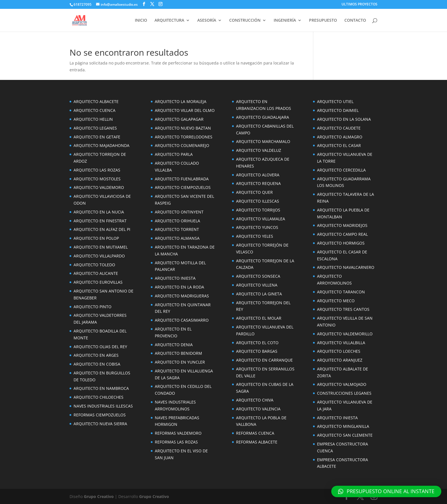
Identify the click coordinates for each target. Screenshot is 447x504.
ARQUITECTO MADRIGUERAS (182, 296)
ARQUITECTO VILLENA (257, 285)
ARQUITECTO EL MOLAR (259, 318)
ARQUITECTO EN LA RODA (179, 287)
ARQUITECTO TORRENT (177, 229)
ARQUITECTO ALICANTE (96, 273)
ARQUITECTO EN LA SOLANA (344, 119)
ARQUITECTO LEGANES (95, 128)
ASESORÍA (207, 21)
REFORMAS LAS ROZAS (176, 442)
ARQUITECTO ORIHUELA (177, 221)
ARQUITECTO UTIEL (335, 101)
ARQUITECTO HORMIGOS (341, 243)
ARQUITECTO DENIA (174, 345)
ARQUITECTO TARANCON (341, 292)
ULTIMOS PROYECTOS (359, 5)
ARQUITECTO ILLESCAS (258, 201)
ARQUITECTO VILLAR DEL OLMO (185, 110)
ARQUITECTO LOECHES (339, 351)
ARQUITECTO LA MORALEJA (181, 101)
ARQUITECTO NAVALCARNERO (346, 267)
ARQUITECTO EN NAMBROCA (101, 388)
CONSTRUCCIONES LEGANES (344, 393)
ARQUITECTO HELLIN (93, 119)
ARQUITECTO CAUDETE (339, 128)
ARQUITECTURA (169, 21)
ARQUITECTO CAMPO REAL (342, 234)
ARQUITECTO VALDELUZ (259, 150)
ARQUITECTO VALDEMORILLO (345, 334)
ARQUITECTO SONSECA (258, 276)
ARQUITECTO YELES (255, 236)
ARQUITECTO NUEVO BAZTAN (183, 128)
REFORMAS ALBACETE (257, 442)
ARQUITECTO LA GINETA (259, 294)
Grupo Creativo (99, 496)
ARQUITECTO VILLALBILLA (341, 343)
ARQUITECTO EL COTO (257, 343)
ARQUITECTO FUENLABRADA (182, 179)
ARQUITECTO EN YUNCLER (180, 362)
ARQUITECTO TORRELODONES (184, 137)
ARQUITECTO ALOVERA (258, 175)
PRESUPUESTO (323, 21)
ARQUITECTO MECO (336, 301)
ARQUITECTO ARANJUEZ (340, 360)
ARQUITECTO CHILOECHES (98, 397)
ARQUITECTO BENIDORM (178, 353)
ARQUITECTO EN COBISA (97, 364)
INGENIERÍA (285, 21)
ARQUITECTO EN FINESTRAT (100, 221)
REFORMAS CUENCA (255, 433)
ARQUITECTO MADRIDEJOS (342, 225)
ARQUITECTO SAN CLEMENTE (345, 435)
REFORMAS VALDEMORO (178, 433)
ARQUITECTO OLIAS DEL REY (100, 347)
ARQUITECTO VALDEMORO (99, 187)
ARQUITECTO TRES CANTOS (343, 309)
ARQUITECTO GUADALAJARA (263, 117)
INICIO (141, 21)
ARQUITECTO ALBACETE (96, 101)
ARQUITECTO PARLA (174, 154)
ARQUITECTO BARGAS (257, 351)
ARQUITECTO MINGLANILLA (343, 426)
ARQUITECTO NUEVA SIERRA (100, 424)
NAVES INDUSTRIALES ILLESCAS (103, 406)
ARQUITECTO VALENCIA (258, 409)
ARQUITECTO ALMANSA (177, 238)
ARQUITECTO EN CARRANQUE (264, 360)
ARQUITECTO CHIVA (255, 400)
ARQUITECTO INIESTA (175, 278)
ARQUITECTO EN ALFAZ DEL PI (102, 229)
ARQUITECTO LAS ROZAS (97, 170)
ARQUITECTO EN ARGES (96, 355)
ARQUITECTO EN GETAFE (97, 137)
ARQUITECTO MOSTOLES (97, 179)
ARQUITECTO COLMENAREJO (182, 145)
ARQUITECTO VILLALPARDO (99, 256)
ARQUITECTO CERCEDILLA (341, 170)
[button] (386, 491)
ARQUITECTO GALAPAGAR (179, 119)
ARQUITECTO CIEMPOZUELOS (183, 187)
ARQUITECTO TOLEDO (94, 265)
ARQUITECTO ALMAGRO (340, 137)
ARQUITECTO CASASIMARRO (182, 320)
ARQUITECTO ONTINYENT (179, 212)
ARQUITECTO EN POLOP (96, 238)
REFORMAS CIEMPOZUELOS (100, 415)
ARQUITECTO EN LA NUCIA (99, 212)
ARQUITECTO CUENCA (95, 110)
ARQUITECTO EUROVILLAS (98, 282)
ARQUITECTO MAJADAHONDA (101, 145)
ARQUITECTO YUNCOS (257, 227)
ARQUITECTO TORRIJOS (258, 210)
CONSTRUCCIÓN (245, 21)
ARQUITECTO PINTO (93, 307)
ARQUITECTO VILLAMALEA (261, 219)
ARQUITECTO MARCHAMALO (263, 141)
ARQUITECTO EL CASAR (339, 145)
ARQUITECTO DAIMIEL (338, 110)
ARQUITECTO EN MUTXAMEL (101, 247)
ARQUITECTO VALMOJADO (342, 384)
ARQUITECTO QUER (254, 192)
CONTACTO (355, 21)
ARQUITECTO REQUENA (258, 183)
